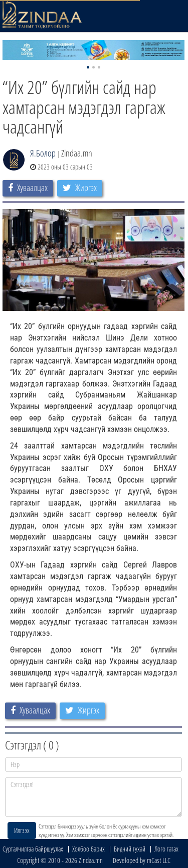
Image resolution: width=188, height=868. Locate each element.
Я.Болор (43, 153)
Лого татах (166, 849)
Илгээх (22, 830)
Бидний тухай (130, 849)
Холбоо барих (88, 849)
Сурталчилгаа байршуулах (33, 849)
